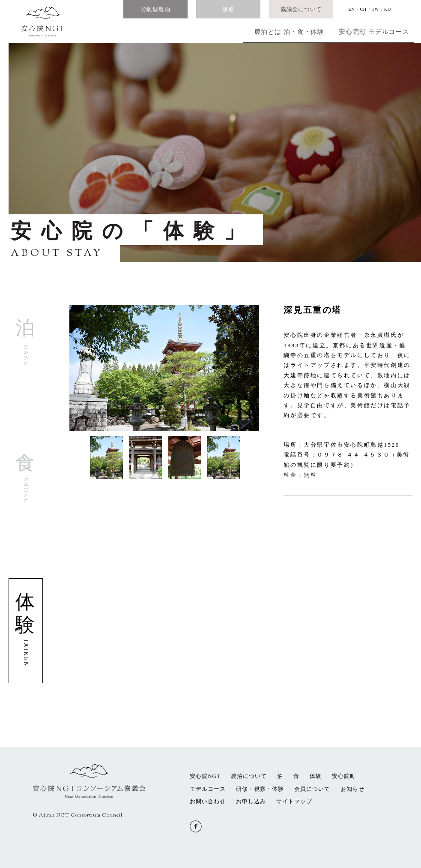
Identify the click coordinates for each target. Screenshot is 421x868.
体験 (316, 776)
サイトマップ (294, 801)
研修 (228, 9)
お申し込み (251, 801)
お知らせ (352, 789)
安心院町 (318, 32)
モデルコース (378, 32)
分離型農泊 (156, 9)
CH (363, 9)
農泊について (249, 776)
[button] (72, 451)
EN (352, 9)
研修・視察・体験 (260, 789)
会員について (312, 789)
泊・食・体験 (258, 32)
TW (375, 9)
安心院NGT (205, 776)
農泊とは (198, 32)
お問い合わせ (208, 801)
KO (388, 9)
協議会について (301, 9)
